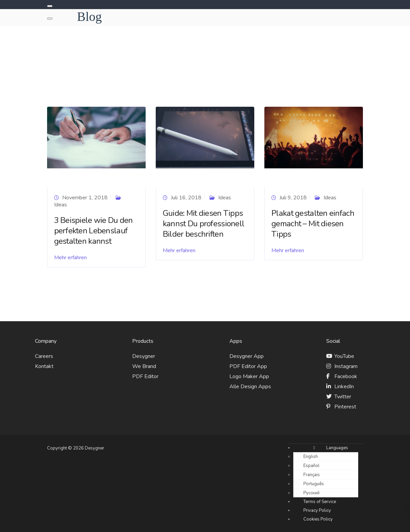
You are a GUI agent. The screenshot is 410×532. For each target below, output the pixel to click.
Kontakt (44, 366)
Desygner (144, 356)
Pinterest (345, 407)
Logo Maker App (249, 376)
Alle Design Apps (250, 387)
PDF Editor (145, 376)
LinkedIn (344, 387)
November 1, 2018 (85, 198)
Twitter (343, 397)
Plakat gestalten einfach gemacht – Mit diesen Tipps (313, 224)
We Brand (144, 366)
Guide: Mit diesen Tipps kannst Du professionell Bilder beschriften (203, 224)
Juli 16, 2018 (186, 198)
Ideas (61, 205)
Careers (44, 356)
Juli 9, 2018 (293, 198)
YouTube (344, 356)
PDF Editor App (248, 366)
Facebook (346, 376)
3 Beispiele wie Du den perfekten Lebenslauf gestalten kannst (94, 231)
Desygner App (247, 356)
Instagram (346, 366)
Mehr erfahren (70, 258)
